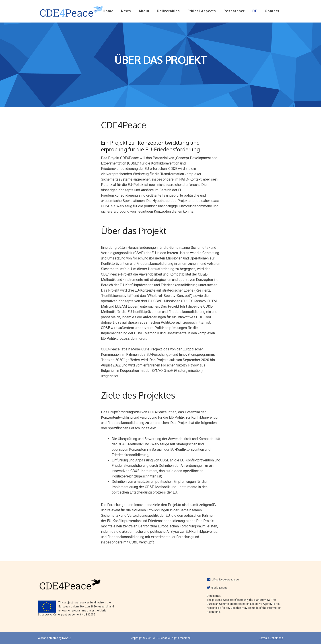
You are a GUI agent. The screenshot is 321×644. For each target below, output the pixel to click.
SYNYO (66, 638)
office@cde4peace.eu (225, 580)
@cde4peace (219, 588)
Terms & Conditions (271, 638)
